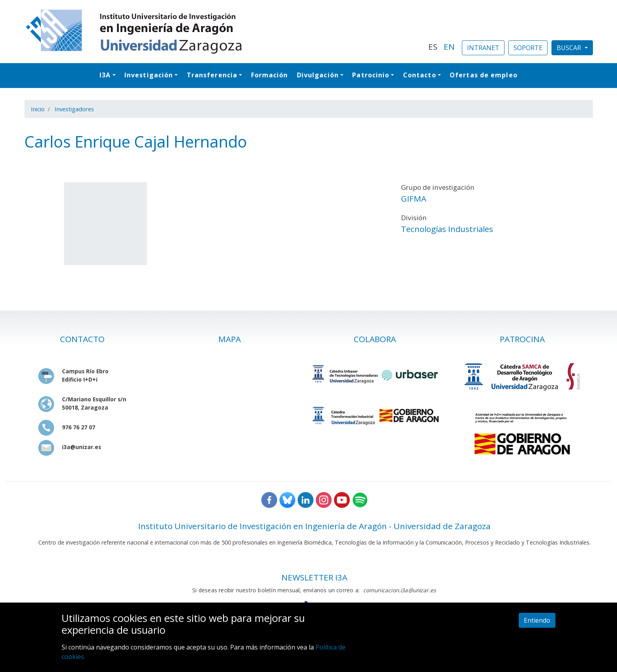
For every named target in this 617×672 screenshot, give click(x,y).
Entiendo (537, 620)
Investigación (149, 75)
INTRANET (483, 48)
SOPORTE (528, 48)
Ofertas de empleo (484, 75)
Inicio (38, 109)
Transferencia (212, 75)
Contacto (420, 75)
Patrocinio (371, 75)
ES (433, 47)
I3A (105, 75)
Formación (270, 75)
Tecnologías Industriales (447, 229)
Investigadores (74, 109)
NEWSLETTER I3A (314, 577)
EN (449, 47)
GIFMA (414, 198)
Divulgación (318, 75)
